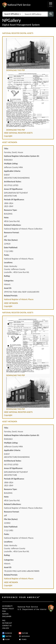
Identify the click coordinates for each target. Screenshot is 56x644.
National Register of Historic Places (19, 299)
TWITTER (7, 636)
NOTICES (5, 614)
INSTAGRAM (24, 636)
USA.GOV (6, 628)
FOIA (4, 611)
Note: (6, 218)
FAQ (4, 620)
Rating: (7, 276)
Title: (6, 149)
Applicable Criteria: (12, 171)
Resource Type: (11, 210)
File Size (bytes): (11, 240)
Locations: (8, 263)
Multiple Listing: (11, 164)
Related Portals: (11, 296)
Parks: (7, 255)
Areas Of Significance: (13, 189)
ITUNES (23, 639)
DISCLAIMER (7, 616)
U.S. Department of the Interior (32, 609)
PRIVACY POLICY (8, 609)
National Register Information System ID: (22, 156)
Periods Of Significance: (14, 200)
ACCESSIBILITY (7, 606)
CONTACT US (7, 626)
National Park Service (28, 607)
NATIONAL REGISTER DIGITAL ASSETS (18, 33)
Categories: (9, 281)
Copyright (8, 136)
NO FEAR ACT (7, 623)
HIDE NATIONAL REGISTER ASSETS (18, 133)
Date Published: (11, 248)
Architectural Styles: (13, 182)
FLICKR (6, 639)
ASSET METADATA (10, 142)
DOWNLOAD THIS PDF (16, 70)
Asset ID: (8, 288)
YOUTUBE (23, 633)
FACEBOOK (7, 633)
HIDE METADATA (11, 303)
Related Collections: (13, 225)
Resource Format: (12, 233)
